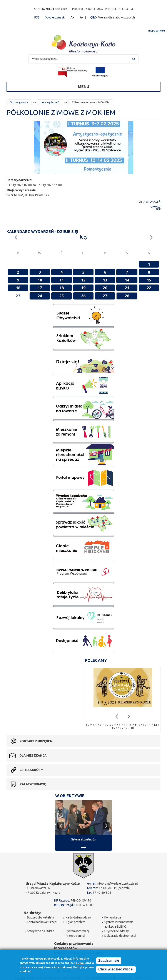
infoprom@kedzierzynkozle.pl (117, 883)
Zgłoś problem (75, 922)
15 (149, 280)
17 (40, 288)
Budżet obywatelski (40, 917)
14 (127, 280)
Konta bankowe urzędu (43, 922)
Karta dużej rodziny (79, 917)
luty (84, 237)
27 (105, 296)
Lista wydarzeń (50, 102)
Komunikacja (113, 917)
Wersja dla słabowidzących (117, 17)
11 (62, 280)
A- (82, 17)
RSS (37, 17)
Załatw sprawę (33, 784)
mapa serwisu (157, 31)
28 (127, 296)
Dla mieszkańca (33, 755)
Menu (83, 87)
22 (149, 288)
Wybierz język (55, 17)
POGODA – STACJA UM (119, 9)
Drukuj (155, 207)
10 (40, 280)
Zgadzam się (109, 961)
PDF (158, 209)
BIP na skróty (31, 770)
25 (62, 296)
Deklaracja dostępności (120, 936)
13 (105, 280)
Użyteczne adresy (117, 931)
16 (18, 288)
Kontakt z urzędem (36, 741)
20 (105, 288)
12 (83, 280)
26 (83, 296)
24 (40, 296)
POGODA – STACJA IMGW (88, 9)
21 (127, 288)
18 (62, 288)
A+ (73, 17)
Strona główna (19, 102)
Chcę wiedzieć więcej (116, 970)
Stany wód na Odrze (41, 931)
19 (83, 288)
